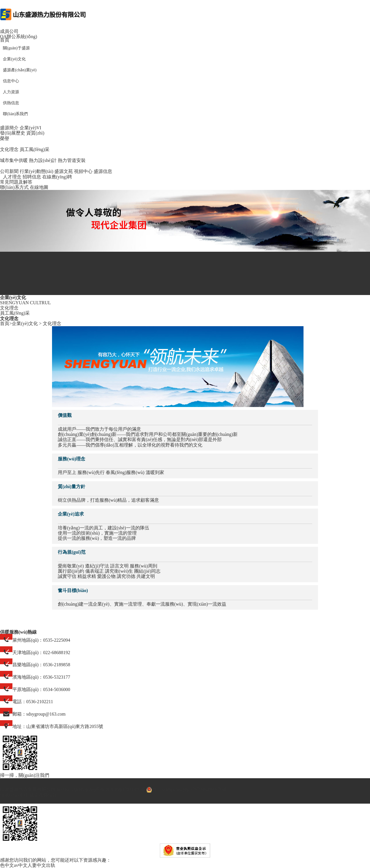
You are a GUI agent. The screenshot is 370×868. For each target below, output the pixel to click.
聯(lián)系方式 (14, 187)
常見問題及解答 (16, 182)
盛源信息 (103, 171)
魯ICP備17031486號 (125, 789)
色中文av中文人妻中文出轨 (28, 865)
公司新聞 (9, 171)
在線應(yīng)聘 (57, 177)
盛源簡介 (9, 128)
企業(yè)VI (30, 128)
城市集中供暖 (14, 160)
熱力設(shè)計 (43, 160)
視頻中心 (83, 171)
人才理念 (12, 177)
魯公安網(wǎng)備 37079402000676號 (187, 789)
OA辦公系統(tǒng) (18, 37)
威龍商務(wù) (43, 795)
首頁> (6, 323)
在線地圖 (39, 187)
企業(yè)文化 (25, 323)
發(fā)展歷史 (13, 133)
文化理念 (9, 149)
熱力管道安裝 (72, 160)
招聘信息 (32, 177)
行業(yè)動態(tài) (36, 171)
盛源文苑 (64, 171)
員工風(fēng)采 (35, 149)
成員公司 (9, 31)
